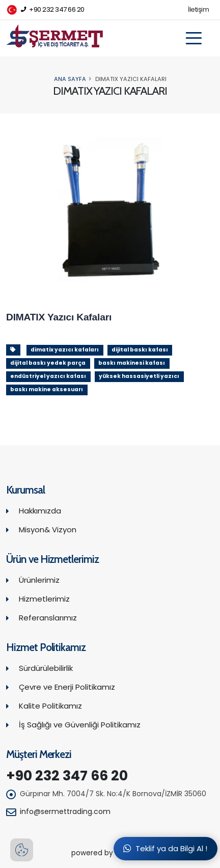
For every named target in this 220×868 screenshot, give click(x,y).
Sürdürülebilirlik (46, 668)
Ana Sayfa (70, 79)
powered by (110, 853)
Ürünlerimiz (39, 580)
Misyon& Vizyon (48, 530)
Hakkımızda (40, 511)
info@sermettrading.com (65, 811)
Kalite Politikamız (50, 706)
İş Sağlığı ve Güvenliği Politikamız (80, 725)
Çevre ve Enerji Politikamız (67, 687)
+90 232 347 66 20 (45, 10)
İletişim (198, 9)
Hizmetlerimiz (44, 599)
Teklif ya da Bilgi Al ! (165, 848)
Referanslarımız (48, 618)
